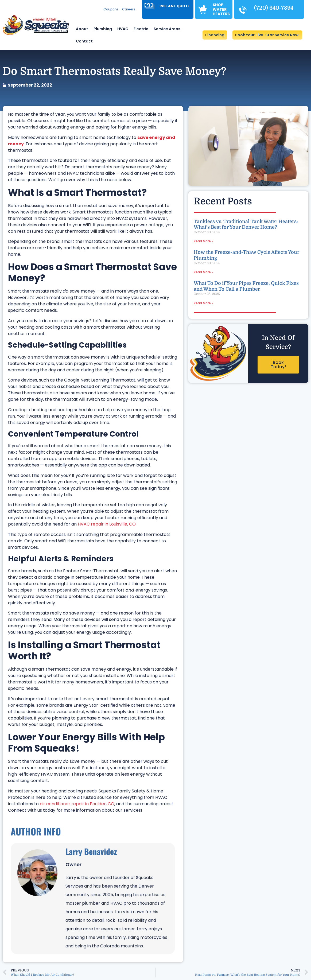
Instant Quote (174, 6)
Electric (141, 29)
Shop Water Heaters (221, 9)
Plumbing (103, 29)
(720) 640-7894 (274, 8)
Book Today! (278, 365)
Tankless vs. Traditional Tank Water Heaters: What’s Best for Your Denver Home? (246, 224)
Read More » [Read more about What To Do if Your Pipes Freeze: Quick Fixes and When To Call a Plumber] (203, 303)
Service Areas (167, 29)
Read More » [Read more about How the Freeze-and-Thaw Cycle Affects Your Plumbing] (203, 272)
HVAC (123, 29)
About (82, 29)
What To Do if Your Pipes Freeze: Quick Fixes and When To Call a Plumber (246, 286)
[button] (267, 35)
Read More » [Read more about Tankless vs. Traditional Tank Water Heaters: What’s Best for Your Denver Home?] (203, 241)
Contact (84, 41)
